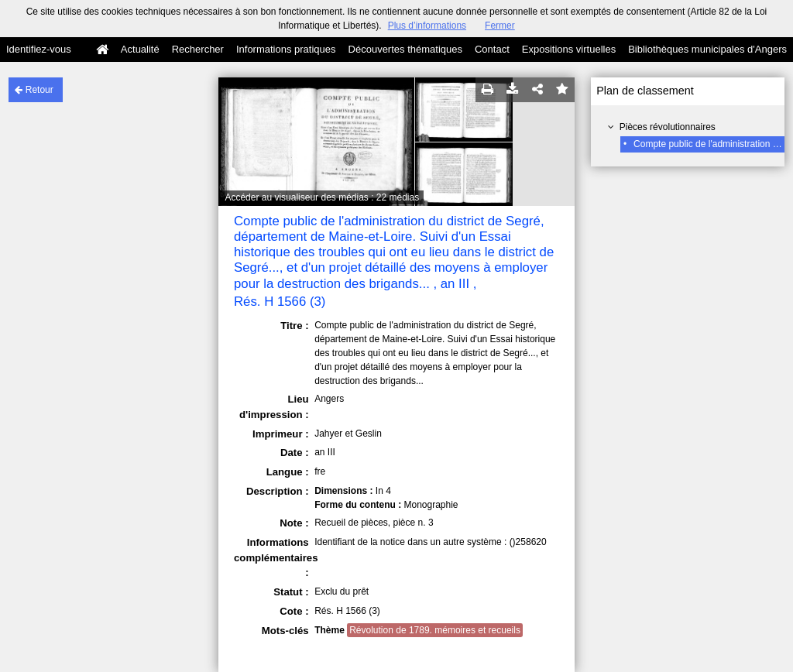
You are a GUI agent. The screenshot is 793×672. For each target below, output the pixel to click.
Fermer (500, 26)
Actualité (140, 49)
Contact (492, 49)
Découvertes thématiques (405, 49)
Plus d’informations (427, 26)
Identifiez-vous (39, 49)
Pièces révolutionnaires (668, 127)
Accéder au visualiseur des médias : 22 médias (322, 197)
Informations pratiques (286, 49)
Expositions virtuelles (569, 49)
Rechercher (198, 49)
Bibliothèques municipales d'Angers (707, 49)
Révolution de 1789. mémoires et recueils (435, 630)
